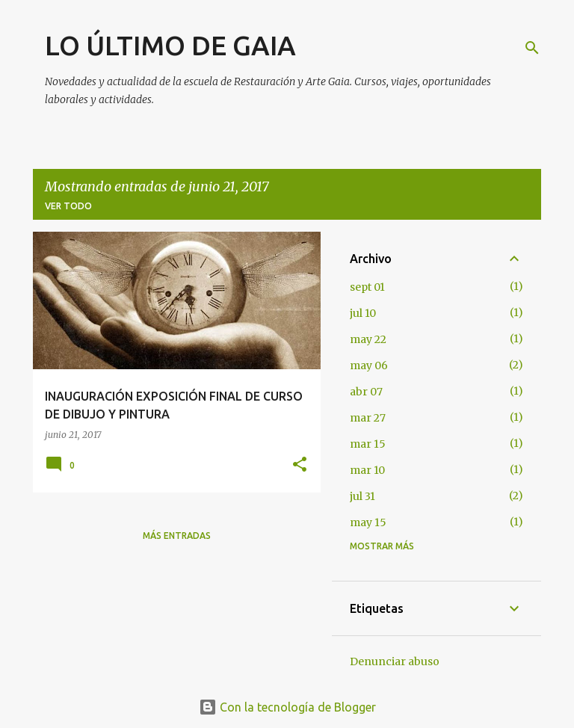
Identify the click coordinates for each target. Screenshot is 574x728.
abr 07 (366, 392)
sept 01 (367, 287)
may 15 (368, 522)
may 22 (368, 339)
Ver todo (68, 206)
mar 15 (368, 444)
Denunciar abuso (395, 661)
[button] (300, 465)
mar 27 (368, 418)
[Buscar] (532, 48)
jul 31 (362, 496)
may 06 (369, 365)
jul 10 (363, 313)
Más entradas (177, 536)
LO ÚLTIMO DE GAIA (170, 45)
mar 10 (367, 470)
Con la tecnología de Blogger (287, 707)
